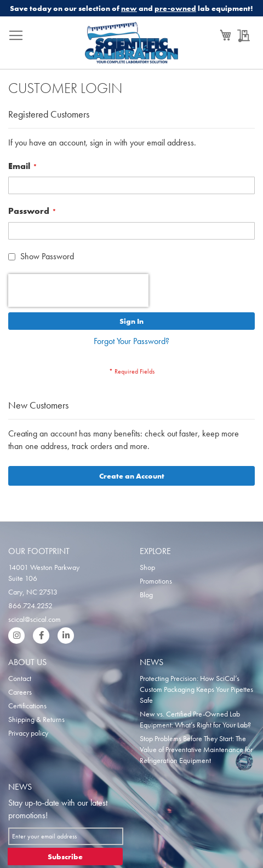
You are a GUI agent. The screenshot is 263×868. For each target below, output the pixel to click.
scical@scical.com (35, 619)
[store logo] (132, 45)
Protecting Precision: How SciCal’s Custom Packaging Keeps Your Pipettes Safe (196, 689)
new (129, 8)
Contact (20, 678)
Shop (147, 567)
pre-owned (175, 8)
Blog (146, 595)
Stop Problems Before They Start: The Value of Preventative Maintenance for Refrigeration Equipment (196, 749)
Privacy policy (28, 733)
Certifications (27, 706)
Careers (20, 692)
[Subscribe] (65, 857)
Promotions (156, 581)
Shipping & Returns (36, 719)
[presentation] (78, 290)
